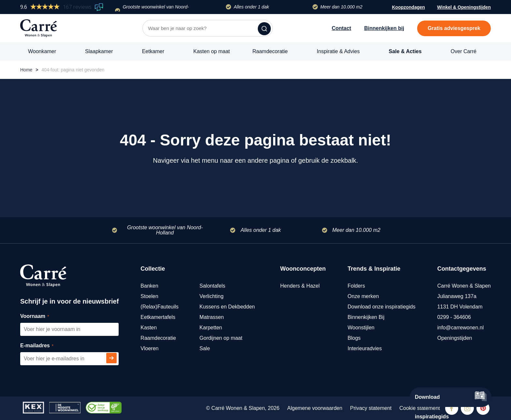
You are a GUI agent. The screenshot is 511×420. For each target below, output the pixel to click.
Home (26, 70)
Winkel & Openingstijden (464, 8)
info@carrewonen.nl (461, 328)
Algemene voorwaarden (315, 408)
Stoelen (149, 296)
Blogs (354, 338)
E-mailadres (44, 346)
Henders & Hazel (300, 286)
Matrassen (212, 317)
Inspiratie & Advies (338, 51)
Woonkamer (42, 51)
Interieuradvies (365, 348)
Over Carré (464, 51)
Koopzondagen (409, 7)
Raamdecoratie (270, 51)
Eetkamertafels (158, 317)
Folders (356, 286)
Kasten (149, 328)
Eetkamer (153, 51)
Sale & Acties (405, 51)
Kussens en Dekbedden (227, 307)
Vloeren (149, 348)
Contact (342, 28)
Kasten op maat (212, 51)
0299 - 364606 (454, 317)
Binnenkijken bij (384, 28)
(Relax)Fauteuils (159, 307)
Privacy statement (371, 408)
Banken (149, 286)
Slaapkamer (99, 51)
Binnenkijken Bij (366, 317)
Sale (205, 348)
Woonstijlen (361, 328)
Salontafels (212, 286)
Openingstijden (455, 338)
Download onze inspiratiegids (382, 307)
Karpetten (211, 328)
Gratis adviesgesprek (454, 28)
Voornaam (42, 316)
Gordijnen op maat (221, 338)
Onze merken (363, 296)
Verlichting (212, 296)
